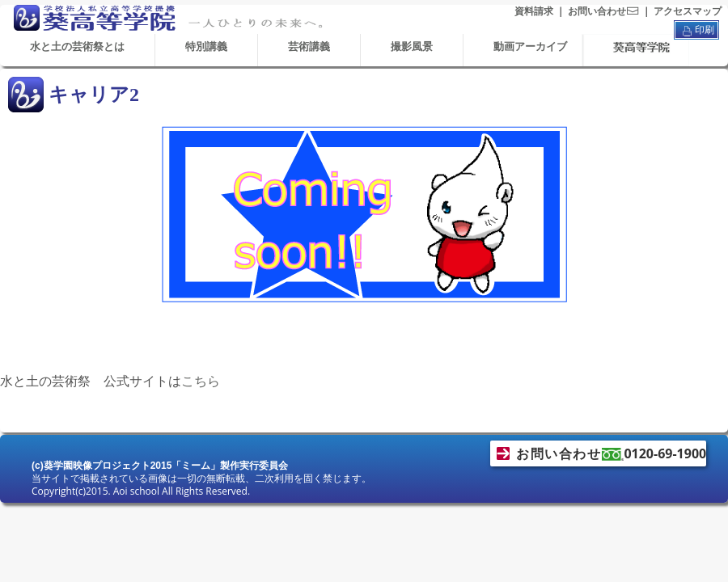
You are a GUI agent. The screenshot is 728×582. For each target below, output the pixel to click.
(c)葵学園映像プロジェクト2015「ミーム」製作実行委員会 (160, 466)
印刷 (696, 31)
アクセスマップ (688, 11)
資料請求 (534, 11)
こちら (201, 381)
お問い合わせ (603, 11)
